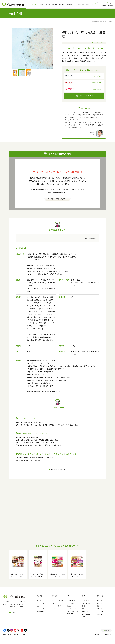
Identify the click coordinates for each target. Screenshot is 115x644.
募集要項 (99, 603)
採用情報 (61, 4)
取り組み (40, 4)
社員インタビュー (101, 606)
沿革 (83, 609)
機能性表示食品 (41, 612)
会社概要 (84, 606)
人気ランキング (40, 606)
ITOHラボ (47, 4)
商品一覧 (39, 600)
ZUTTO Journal (71, 600)
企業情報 (55, 4)
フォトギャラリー (101, 612)
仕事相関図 (100, 615)
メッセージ (100, 600)
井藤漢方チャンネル (72, 606)
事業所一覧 (85, 612)
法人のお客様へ (107, 6)
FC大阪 (54, 609)
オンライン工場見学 (57, 606)
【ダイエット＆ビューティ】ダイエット (99, 43)
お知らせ (5, 635)
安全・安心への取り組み (58, 600)
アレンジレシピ (70, 603)
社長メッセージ (86, 600)
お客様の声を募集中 (72, 609)
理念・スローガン (86, 603)
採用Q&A (100, 609)
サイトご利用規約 (22, 635)
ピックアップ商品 (41, 603)
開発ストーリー (55, 603)
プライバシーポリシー (13, 635)
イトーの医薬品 (40, 609)
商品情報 (33, 4)
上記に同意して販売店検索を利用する (57, 199)
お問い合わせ (70, 4)
